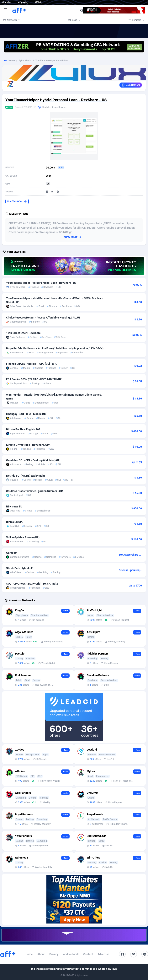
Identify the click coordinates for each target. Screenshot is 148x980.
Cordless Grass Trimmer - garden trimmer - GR (34, 491)
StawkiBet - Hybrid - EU (20, 568)
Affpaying (23, 2)
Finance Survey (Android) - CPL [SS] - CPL (32, 364)
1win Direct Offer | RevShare (23, 333)
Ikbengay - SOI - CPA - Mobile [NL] (27, 414)
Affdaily (39, 2)
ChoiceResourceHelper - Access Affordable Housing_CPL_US (43, 318)
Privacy (54, 954)
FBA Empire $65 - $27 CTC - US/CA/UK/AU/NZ (34, 379)
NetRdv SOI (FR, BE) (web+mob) (26, 476)
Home (12, 61)
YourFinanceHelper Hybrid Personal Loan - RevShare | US (41, 283)
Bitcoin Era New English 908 (23, 429)
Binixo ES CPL (15, 522)
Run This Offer (17, 201)
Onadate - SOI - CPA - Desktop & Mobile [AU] (33, 460)
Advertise (103, 954)
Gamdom (12, 553)
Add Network (71, 954)
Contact (88, 954)
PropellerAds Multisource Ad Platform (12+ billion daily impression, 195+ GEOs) (55, 348)
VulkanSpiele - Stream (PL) (23, 537)
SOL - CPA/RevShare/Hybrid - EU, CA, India (32, 584)
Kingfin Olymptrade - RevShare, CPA (28, 445)
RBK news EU (14, 506)
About (41, 954)
